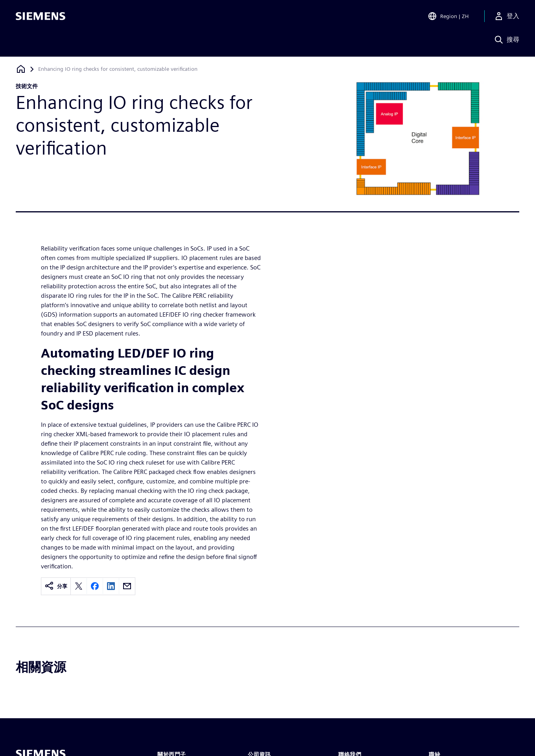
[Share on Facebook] (95, 586)
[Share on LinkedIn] (111, 586)
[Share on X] (79, 586)
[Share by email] (127, 586)
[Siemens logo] (41, 17)
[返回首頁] (21, 69)
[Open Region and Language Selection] (448, 17)
